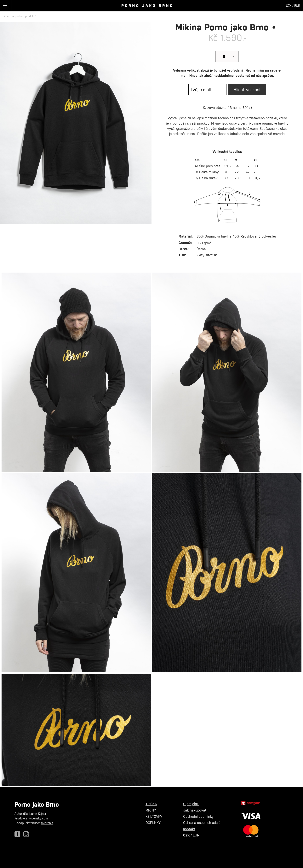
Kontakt (189, 829)
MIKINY (151, 810)
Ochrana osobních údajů (202, 823)
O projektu (191, 804)
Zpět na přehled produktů (20, 16)
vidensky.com (39, 818)
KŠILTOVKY (154, 816)
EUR (196, 835)
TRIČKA (151, 804)
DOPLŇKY (153, 823)
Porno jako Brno (147, 6)
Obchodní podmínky (198, 816)
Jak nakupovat (195, 810)
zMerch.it (47, 823)
